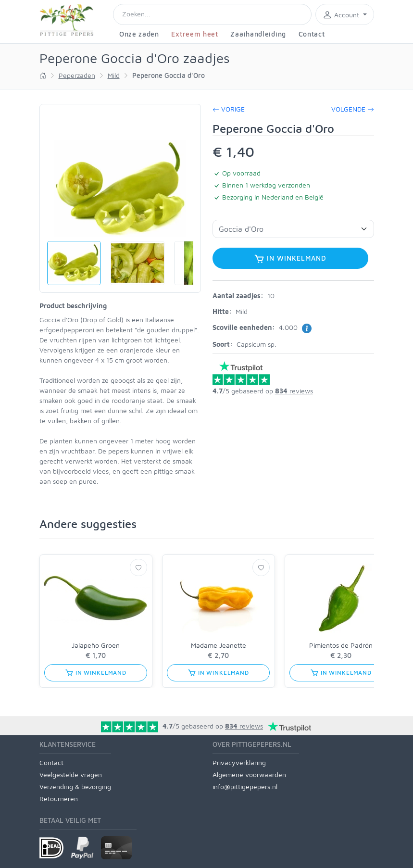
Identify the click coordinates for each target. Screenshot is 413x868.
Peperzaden (77, 75)
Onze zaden (139, 34)
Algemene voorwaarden (249, 774)
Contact (312, 34)
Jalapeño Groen (96, 645)
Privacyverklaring (239, 762)
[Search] (212, 14)
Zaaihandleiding (258, 34)
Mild (114, 75)
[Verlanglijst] (138, 567)
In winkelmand (290, 259)
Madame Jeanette (219, 645)
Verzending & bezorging (75, 786)
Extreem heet (194, 34)
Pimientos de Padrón (341, 645)
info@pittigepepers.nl (245, 786)
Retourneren (59, 799)
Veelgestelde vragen (71, 774)
